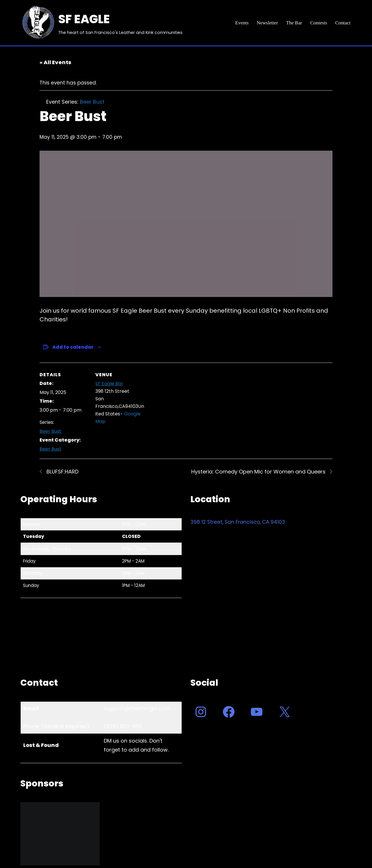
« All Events (55, 62)
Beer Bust (50, 432)
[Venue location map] (182, 403)
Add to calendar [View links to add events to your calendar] (73, 347)
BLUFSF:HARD (62, 472)
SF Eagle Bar (109, 384)
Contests (319, 23)
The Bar (294, 23)
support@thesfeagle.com (137, 709)
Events (241, 23)
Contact (343, 23)
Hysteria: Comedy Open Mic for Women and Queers (259, 472)
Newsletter (267, 23)
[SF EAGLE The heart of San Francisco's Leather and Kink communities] (101, 23)
